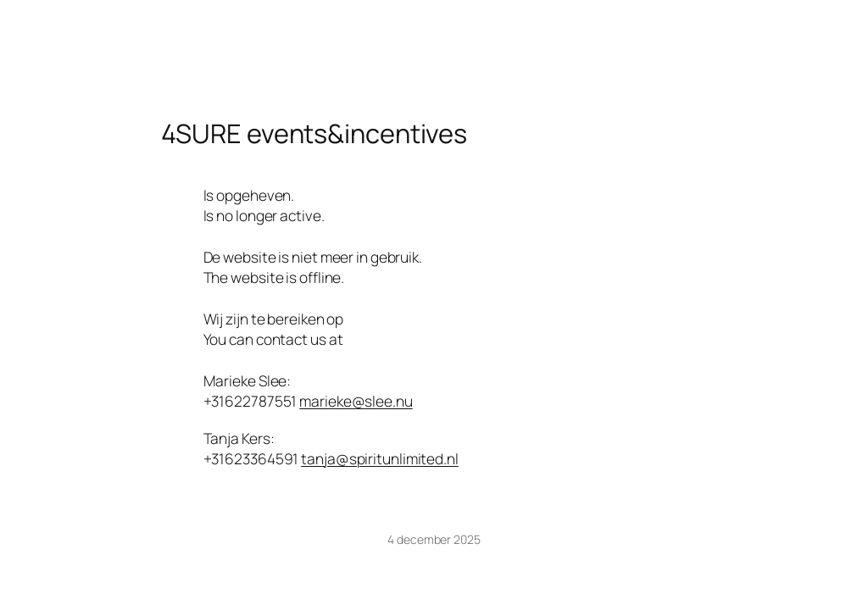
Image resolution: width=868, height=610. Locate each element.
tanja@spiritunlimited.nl (380, 458)
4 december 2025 (434, 539)
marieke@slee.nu (356, 401)
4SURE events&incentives (314, 133)
